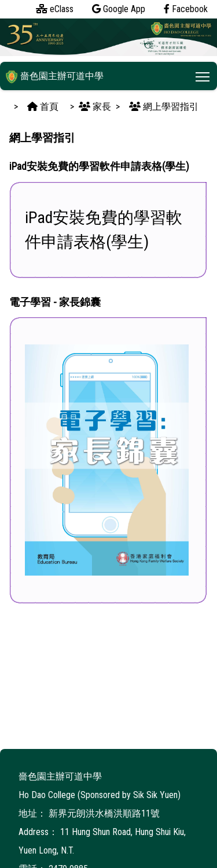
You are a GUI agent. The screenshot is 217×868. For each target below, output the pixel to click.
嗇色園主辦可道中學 (55, 76)
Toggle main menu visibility (203, 74)
